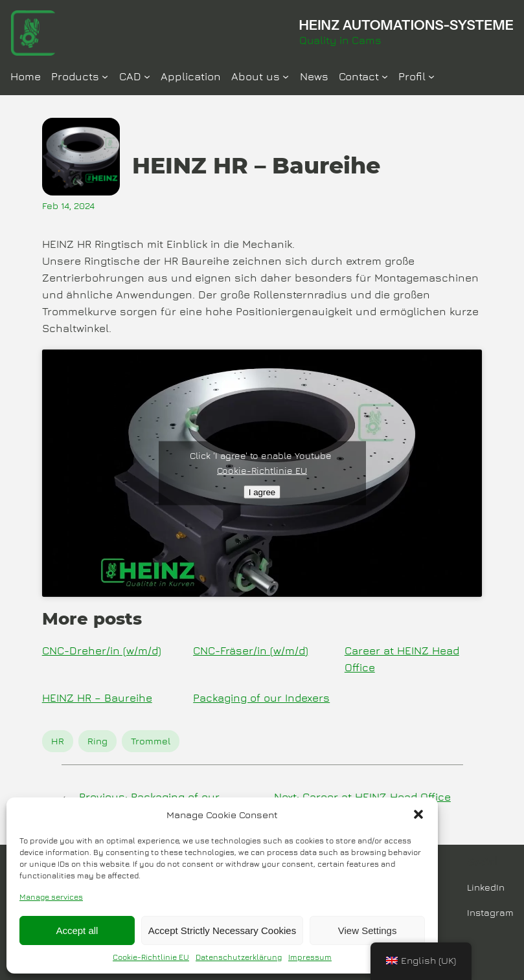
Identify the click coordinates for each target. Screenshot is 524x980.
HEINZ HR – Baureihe (97, 698)
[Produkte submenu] (105, 76)
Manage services (51, 897)
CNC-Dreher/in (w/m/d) (102, 651)
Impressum (310, 957)
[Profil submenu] (431, 76)
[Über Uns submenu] (286, 76)
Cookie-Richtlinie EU (151, 957)
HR (58, 741)
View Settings (368, 930)
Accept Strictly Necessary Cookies (222, 930)
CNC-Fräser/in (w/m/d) (251, 651)
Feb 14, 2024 (68, 206)
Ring (97, 741)
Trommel (151, 741)
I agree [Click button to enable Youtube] (262, 492)
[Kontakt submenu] (385, 76)
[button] (418, 814)
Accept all (77, 930)
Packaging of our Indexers (261, 698)
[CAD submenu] (147, 76)
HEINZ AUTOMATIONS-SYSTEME (406, 25)
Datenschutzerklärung (239, 957)
